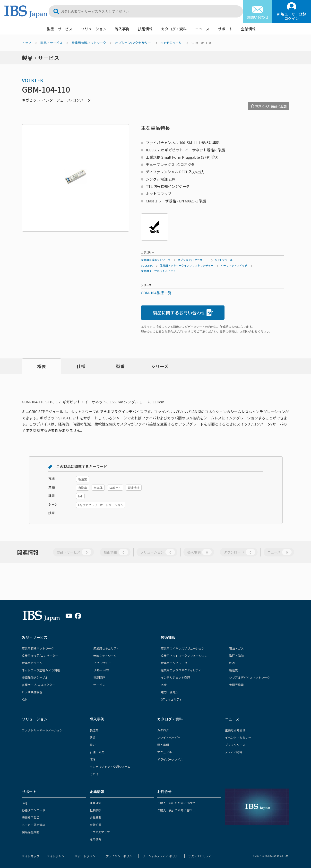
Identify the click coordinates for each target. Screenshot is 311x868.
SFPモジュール (171, 43)
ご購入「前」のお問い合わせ (176, 803)
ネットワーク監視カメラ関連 (41, 670)
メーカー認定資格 (34, 825)
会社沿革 (95, 825)
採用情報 (95, 839)
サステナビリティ (200, 856)
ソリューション (94, 29)
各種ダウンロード (34, 810)
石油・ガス (236, 648)
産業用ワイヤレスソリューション (183, 648)
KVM (25, 699)
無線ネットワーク (105, 655)
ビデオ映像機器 (32, 692)
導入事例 (122, 29)
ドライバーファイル (170, 759)
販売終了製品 (31, 817)
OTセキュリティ (171, 699)
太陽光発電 (236, 685)
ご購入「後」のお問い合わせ (176, 810)
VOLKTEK (33, 80)
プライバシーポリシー (120, 856)
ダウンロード (239, 552)
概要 (42, 366)
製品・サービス (60, 29)
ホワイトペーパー (169, 737)
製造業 (233, 670)
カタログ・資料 (174, 29)
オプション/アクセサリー (133, 43)
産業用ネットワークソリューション (184, 655)
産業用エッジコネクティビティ (181, 670)
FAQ (24, 803)
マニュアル (164, 752)
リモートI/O (101, 670)
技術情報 (145, 29)
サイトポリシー (57, 856)
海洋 (93, 759)
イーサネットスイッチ (234, 265)
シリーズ (160, 366)
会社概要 (95, 817)
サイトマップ (31, 856)
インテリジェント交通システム (110, 767)
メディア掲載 (234, 752)
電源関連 (99, 677)
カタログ (163, 730)
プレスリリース (235, 745)
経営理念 (95, 803)
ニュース (202, 29)
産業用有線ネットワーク (89, 43)
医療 (164, 685)
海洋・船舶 (236, 655)
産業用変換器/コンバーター (40, 655)
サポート (225, 29)
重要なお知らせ (235, 730)
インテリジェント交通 (175, 677)
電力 (93, 745)
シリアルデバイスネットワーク (250, 677)
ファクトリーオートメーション (42, 730)
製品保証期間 (31, 832)
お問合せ (164, 792)
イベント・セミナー (238, 737)
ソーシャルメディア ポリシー (162, 856)
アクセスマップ (100, 832)
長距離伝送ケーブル (35, 677)
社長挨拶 (95, 810)
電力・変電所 (170, 692)
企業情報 (248, 29)
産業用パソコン (32, 663)
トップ (27, 43)
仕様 (81, 366)
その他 (94, 774)
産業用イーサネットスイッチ (158, 271)
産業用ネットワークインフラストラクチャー (187, 265)
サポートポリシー (86, 856)
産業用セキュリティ (106, 648)
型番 (120, 366)
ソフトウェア (102, 663)
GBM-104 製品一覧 (156, 293)
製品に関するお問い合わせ (183, 313)
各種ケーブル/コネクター (38, 685)
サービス (99, 685)
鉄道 (232, 663)
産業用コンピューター (175, 663)
